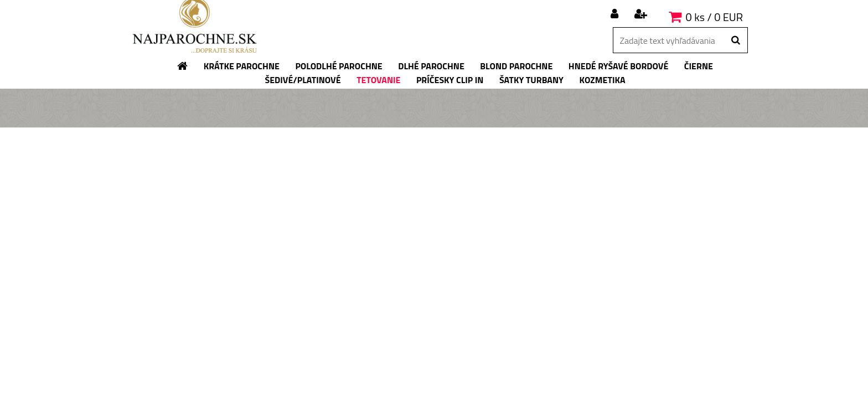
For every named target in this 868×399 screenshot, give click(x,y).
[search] (735, 40)
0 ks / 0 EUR (714, 17)
